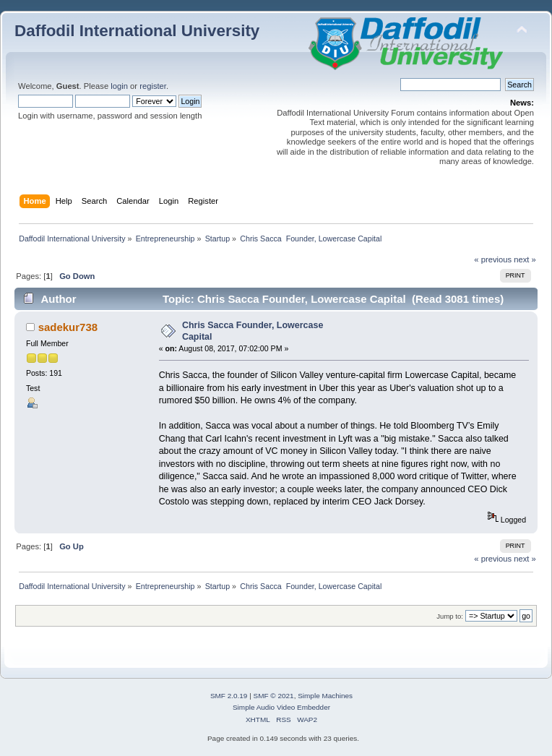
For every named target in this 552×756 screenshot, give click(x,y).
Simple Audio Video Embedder (281, 707)
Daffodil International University (137, 31)
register (153, 86)
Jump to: (450, 616)
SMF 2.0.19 (229, 696)
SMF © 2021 (274, 696)
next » (525, 259)
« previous (493, 259)
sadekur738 (68, 327)
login (119, 86)
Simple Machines (325, 696)
